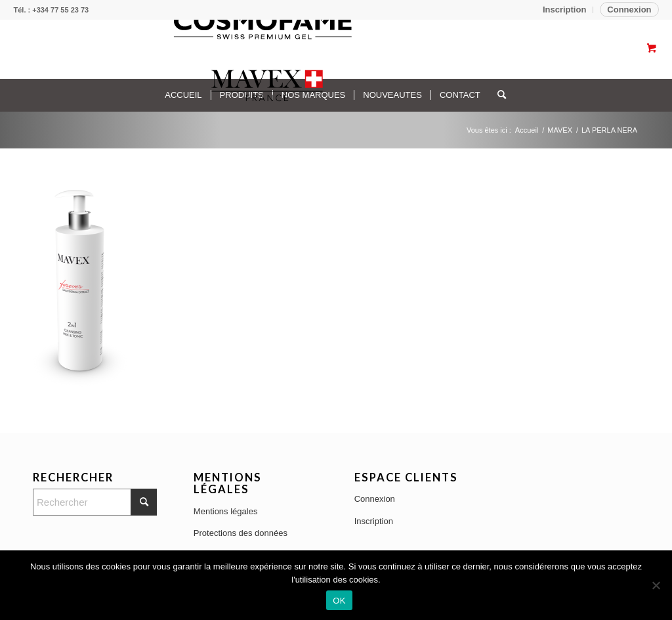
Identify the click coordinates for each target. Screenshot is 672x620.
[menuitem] (565, 10)
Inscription (564, 10)
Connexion (629, 10)
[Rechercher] (95, 502)
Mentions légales (226, 511)
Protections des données (241, 533)
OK (339, 601)
